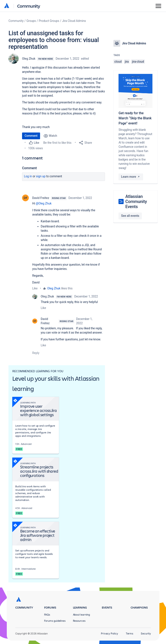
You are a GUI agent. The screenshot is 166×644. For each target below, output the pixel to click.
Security (146, 633)
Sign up (41, 176)
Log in (28, 176)
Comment (31, 136)
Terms (130, 633)
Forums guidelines (55, 621)
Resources (79, 621)
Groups (31, 21)
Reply (36, 353)
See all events (130, 216)
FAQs (47, 615)
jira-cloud (138, 62)
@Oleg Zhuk (44, 203)
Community (29, 6)
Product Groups (49, 21)
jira (127, 62)
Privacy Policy (110, 633)
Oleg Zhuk (29, 59)
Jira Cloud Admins (74, 21)
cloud (118, 62)
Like (35, 288)
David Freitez (41, 198)
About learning (82, 615)
